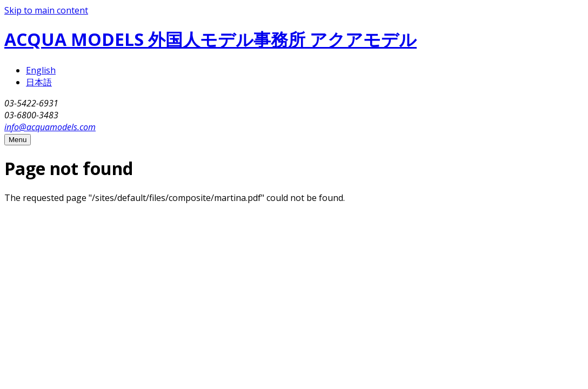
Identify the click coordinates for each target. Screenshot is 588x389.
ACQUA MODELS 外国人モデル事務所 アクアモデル (211, 39)
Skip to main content (46, 10)
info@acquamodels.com (50, 127)
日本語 (39, 82)
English (41, 70)
